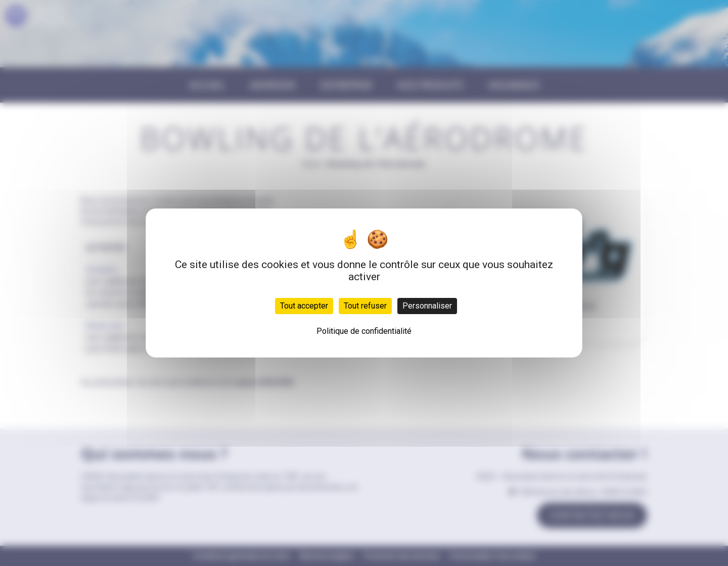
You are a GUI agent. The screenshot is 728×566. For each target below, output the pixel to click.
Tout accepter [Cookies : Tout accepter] (304, 306)
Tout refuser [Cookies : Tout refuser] (365, 306)
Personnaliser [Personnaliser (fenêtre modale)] (427, 306)
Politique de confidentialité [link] (364, 331)
